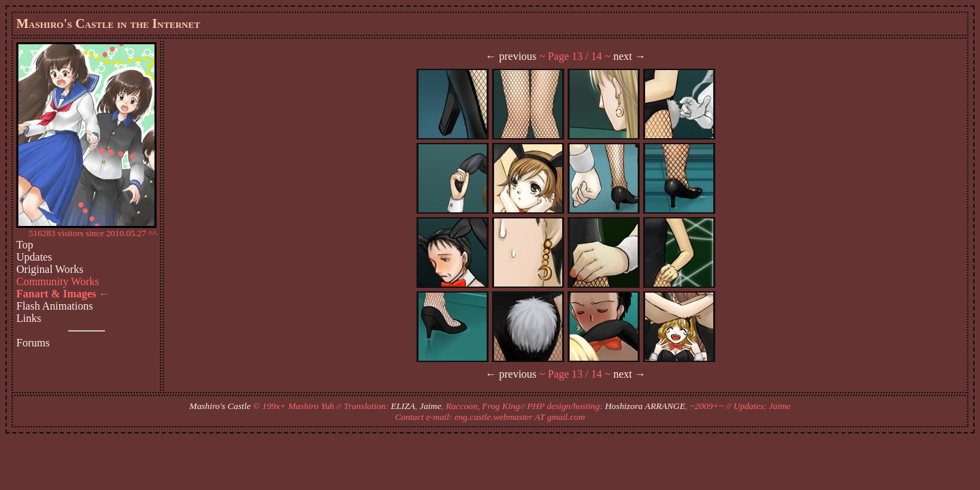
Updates (34, 257)
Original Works (50, 269)
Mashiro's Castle (220, 406)
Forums (33, 343)
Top (25, 245)
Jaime (431, 406)
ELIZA (403, 406)
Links (29, 318)
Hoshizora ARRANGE (645, 406)
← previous (511, 56)
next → (630, 56)
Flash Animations (54, 306)
